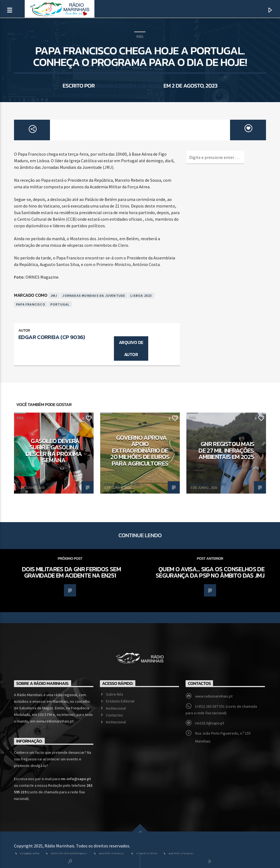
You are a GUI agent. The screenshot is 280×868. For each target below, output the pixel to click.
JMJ (54, 296)
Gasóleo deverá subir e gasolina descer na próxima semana (54, 451)
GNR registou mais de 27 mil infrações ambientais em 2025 (226, 450)
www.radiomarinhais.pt (214, 696)
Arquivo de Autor (131, 348)
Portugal (60, 304)
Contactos (114, 715)
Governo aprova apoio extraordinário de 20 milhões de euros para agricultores (140, 450)
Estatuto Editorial (120, 701)
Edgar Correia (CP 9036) (129, 86)
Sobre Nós (115, 694)
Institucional (116, 708)
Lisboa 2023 (141, 296)
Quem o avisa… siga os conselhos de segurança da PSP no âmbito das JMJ (210, 572)
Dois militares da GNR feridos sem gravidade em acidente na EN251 (71, 572)
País (140, 37)
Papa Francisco (31, 304)
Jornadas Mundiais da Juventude (94, 296)
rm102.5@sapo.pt (210, 723)
